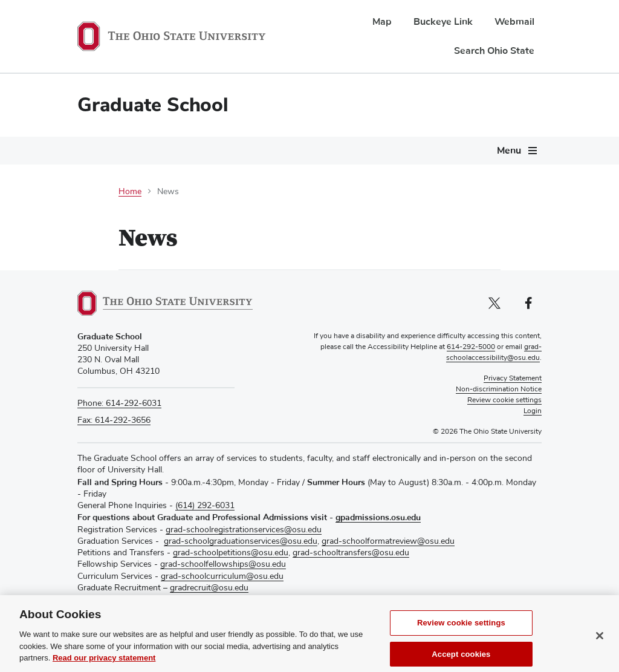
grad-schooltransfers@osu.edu (351, 553)
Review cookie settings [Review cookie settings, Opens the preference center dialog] (461, 632)
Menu (509, 151)
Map (382, 22)
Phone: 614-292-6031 (119, 403)
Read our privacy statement (104, 667)
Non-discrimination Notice (499, 390)
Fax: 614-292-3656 (114, 420)
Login (533, 411)
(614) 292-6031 (205, 506)
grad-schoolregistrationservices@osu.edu (244, 530)
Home (130, 192)
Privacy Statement (513, 379)
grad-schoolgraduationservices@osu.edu (241, 541)
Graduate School (153, 105)
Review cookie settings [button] (504, 400)
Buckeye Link (443, 22)
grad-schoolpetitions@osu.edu (231, 553)
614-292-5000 (471, 347)
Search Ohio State (494, 51)
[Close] (600, 645)
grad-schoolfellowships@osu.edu (223, 564)
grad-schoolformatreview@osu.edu (388, 541)
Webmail (514, 22)
